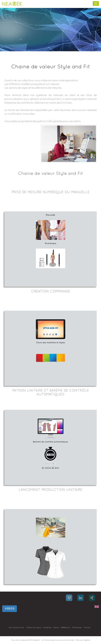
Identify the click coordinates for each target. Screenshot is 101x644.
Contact (87, 628)
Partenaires (77, 628)
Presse (56, 628)
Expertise (48, 628)
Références (66, 628)
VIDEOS (10, 609)
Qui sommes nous (17, 628)
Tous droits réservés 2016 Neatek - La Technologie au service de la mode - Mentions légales (51, 640)
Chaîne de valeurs (34, 628)
